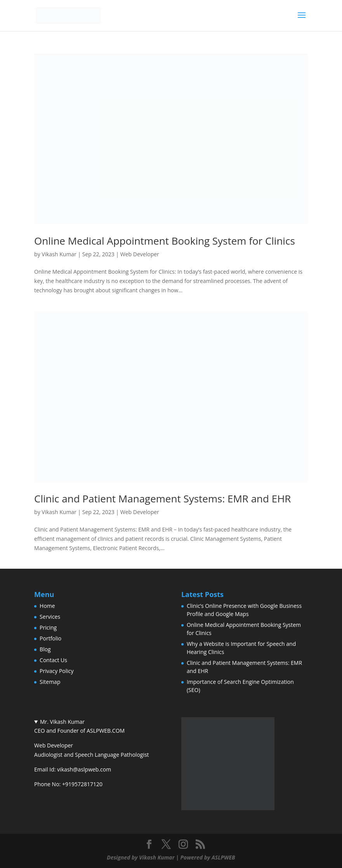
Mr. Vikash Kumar (62, 722)
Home (47, 606)
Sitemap (50, 682)
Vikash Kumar (59, 254)
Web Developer (140, 254)
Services (50, 617)
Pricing (48, 627)
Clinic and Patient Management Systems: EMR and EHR (162, 499)
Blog (45, 649)
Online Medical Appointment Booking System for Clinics (165, 241)
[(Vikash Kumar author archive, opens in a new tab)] (228, 808)
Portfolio (50, 638)
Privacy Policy (56, 671)
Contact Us (53, 660)
